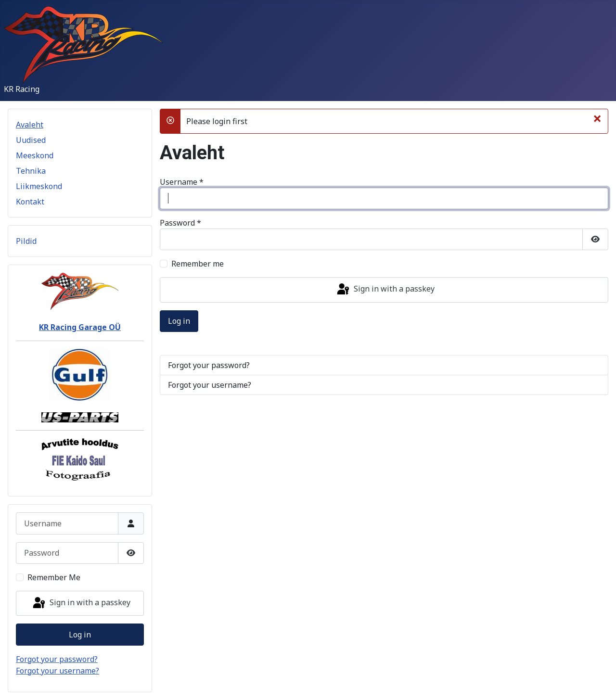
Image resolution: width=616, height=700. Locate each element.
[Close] (597, 118)
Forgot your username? (58, 671)
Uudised (31, 140)
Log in (80, 635)
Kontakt (30, 202)
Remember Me (54, 577)
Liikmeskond (39, 186)
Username (182, 182)
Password (180, 223)
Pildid (26, 241)
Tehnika (31, 171)
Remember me (198, 264)
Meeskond (35, 155)
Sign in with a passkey (81, 603)
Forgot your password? (57, 659)
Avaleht (30, 125)
